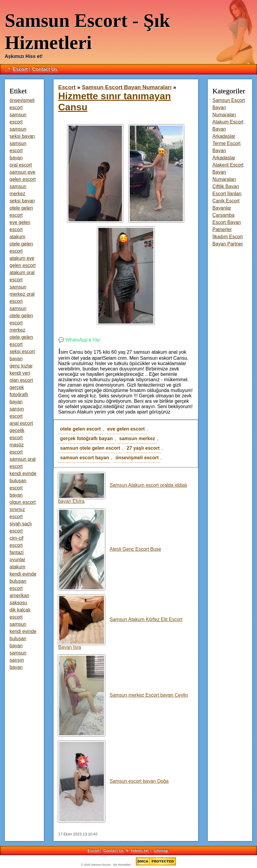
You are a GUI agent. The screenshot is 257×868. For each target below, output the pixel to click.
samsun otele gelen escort (90, 448)
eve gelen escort (126, 429)
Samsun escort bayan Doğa (113, 781)
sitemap (161, 851)
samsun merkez (137, 438)
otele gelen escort (80, 429)
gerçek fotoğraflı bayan (86, 438)
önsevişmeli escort (137, 458)
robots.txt (140, 851)
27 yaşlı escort (143, 448)
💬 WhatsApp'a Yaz (79, 340)
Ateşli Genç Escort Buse (110, 549)
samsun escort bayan (85, 458)
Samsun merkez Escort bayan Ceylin (123, 695)
